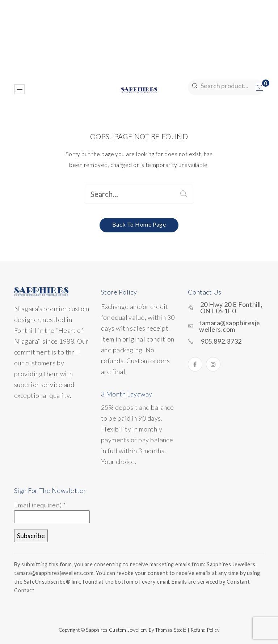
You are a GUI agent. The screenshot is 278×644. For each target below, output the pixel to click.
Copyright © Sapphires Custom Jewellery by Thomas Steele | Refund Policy (139, 630)
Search (194, 86)
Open (20, 89)
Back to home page (139, 224)
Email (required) (40, 505)
